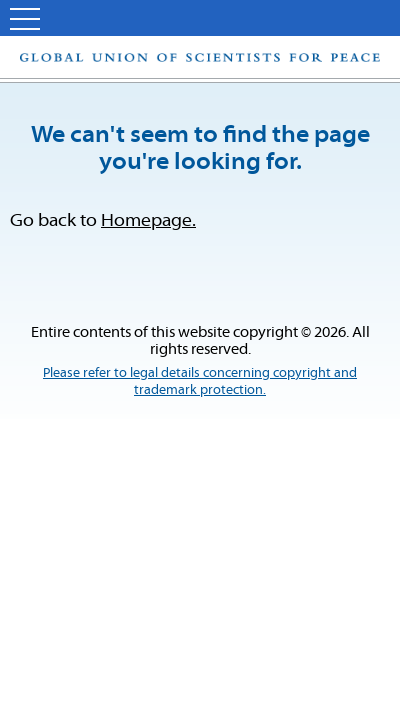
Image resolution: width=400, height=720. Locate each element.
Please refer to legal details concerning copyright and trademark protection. (200, 382)
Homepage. (148, 221)
